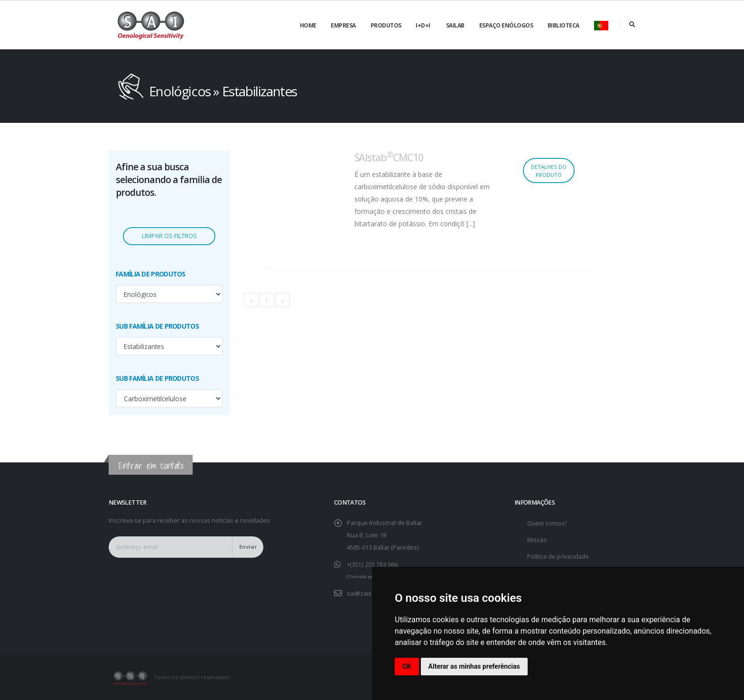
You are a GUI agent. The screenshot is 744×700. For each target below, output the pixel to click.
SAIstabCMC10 (389, 157)
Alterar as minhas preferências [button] (474, 666)
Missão (537, 539)
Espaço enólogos (506, 25)
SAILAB (455, 25)
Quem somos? (548, 523)
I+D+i (423, 25)
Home (308, 25)
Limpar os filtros (169, 236)
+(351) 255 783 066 (372, 564)
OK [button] (407, 666)
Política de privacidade (559, 556)
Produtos (386, 25)
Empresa (343, 25)
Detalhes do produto (549, 171)
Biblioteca (563, 25)
